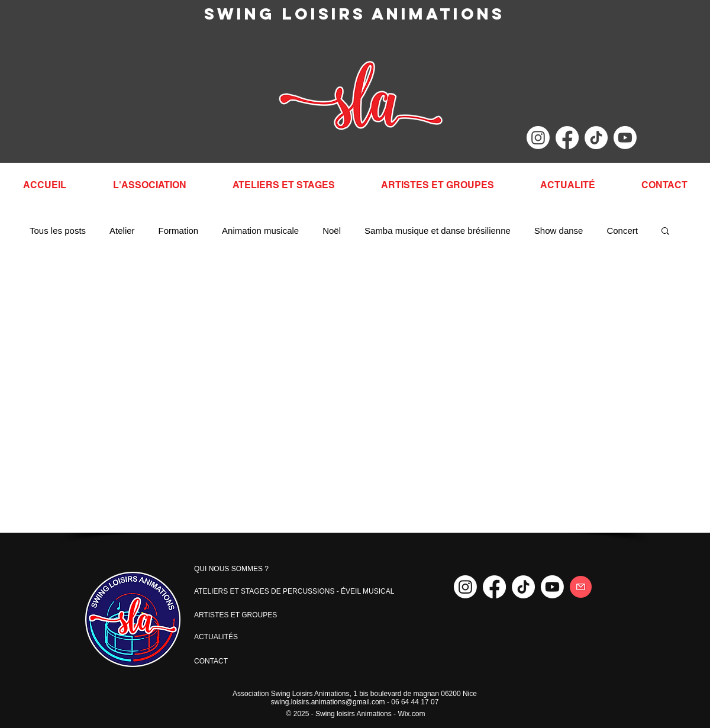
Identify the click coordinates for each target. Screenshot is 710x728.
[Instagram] (538, 138)
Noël (332, 231)
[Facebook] (567, 138)
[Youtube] (625, 138)
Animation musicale (260, 231)
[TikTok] (596, 138)
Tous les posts (58, 231)
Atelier (122, 231)
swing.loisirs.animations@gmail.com (328, 702)
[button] (665, 232)
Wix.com (411, 714)
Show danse (559, 231)
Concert (622, 231)
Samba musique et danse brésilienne (438, 231)
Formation (179, 231)
